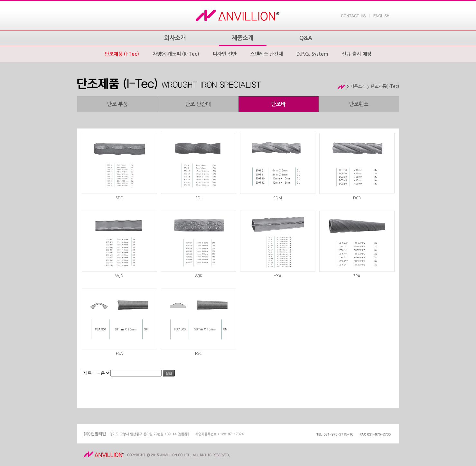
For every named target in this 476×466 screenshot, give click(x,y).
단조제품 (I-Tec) (122, 54)
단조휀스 (359, 104)
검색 (169, 374)
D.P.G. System (312, 54)
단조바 (279, 104)
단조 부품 (117, 104)
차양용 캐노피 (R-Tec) (176, 54)
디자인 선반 (225, 54)
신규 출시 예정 (357, 54)
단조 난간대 (198, 104)
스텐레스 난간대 (266, 54)
